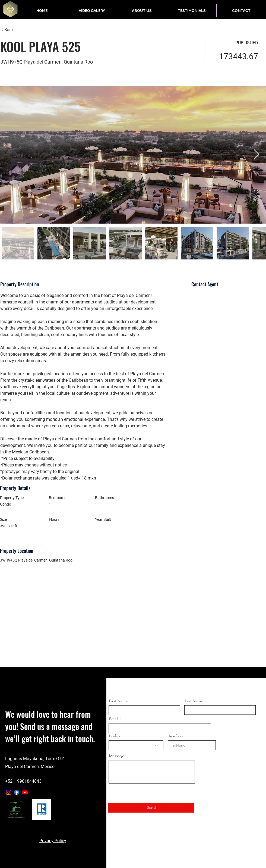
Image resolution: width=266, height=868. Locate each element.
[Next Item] (257, 155)
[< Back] (20, 30)
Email (114, 719)
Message (117, 756)
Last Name (194, 701)
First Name (118, 701)
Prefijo (114, 736)
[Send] (151, 808)
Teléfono (176, 736)
